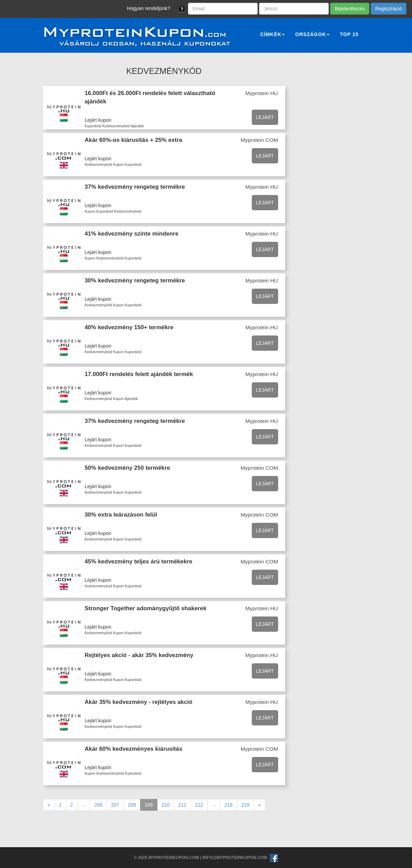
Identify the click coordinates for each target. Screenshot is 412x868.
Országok (312, 34)
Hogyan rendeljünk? (149, 8)
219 (245, 805)
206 (98, 805)
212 (199, 805)
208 (132, 805)
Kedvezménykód (116, 126)
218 (228, 805)
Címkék (272, 34)
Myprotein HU (261, 93)
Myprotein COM (259, 140)
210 (166, 805)
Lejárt (265, 117)
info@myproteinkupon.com (235, 858)
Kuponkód (93, 126)
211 (182, 805)
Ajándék (137, 126)
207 (115, 805)
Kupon (118, 164)
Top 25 (349, 34)
